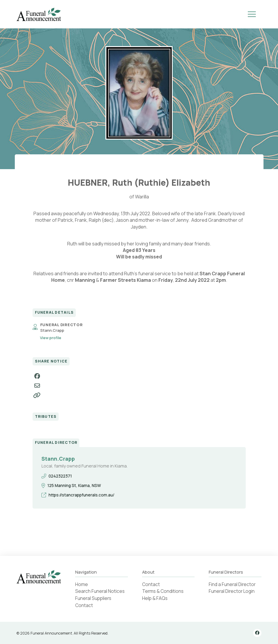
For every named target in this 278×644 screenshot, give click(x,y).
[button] (252, 14)
